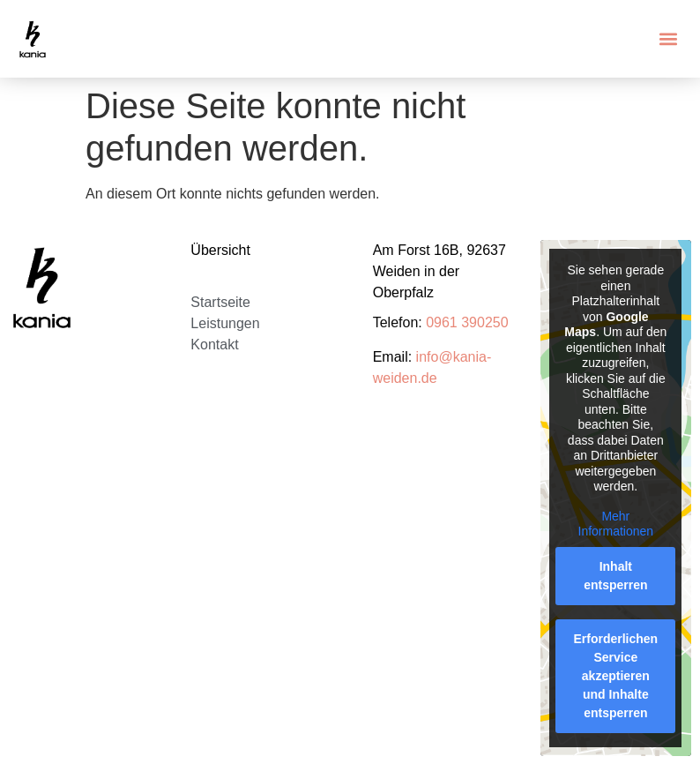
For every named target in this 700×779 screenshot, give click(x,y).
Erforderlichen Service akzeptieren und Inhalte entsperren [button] (616, 676)
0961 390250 (467, 322)
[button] (668, 39)
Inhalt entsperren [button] (616, 576)
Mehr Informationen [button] (616, 524)
